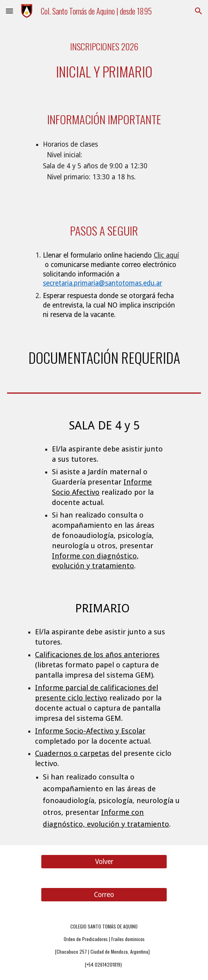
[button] (9, 11)
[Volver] (104, 861)
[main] (104, 58)
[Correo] (104, 894)
